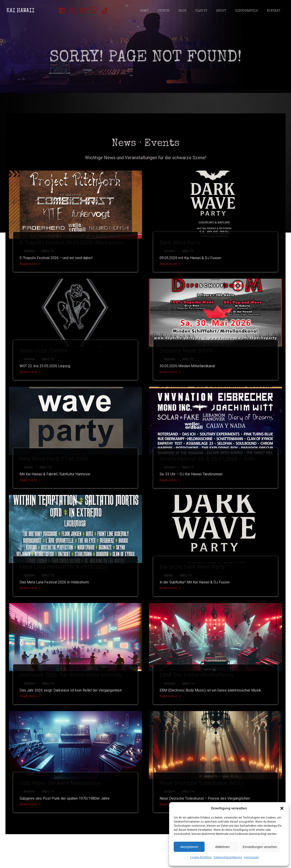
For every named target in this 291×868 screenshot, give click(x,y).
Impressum (251, 857)
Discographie (246, 11)
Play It (201, 11)
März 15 (49, 257)
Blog (182, 11)
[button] (282, 808)
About (221, 11)
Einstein (30, 257)
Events (163, 11)
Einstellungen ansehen (260, 847)
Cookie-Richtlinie (201, 857)
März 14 (49, 693)
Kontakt (273, 11)
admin (29, 475)
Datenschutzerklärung (228, 857)
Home (144, 11)
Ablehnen (222, 847)
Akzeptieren (189, 847)
